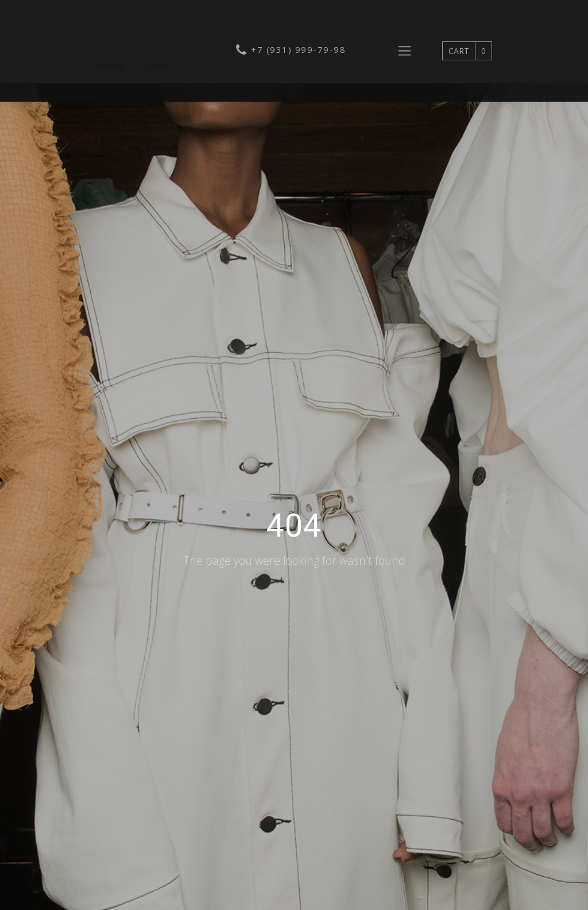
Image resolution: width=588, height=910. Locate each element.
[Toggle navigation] (405, 51)
